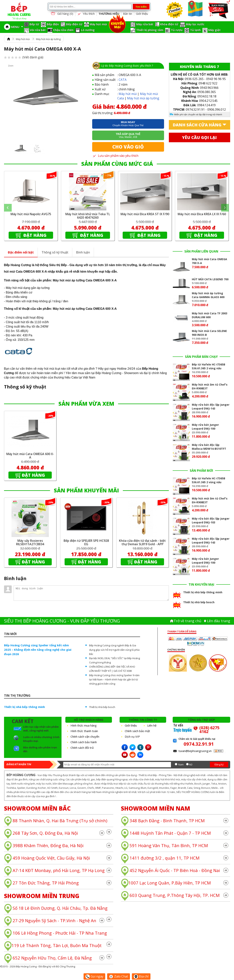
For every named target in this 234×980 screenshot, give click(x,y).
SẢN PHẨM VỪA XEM (86, 404)
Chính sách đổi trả (82, 748)
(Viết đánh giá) (24, 57)
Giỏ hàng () (62, 14)
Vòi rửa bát (38, 30)
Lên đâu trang (219, 621)
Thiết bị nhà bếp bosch (102, 707)
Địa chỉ (141, 976)
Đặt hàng (34, 235)
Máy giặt (214, 30)
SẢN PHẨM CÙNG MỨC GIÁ (117, 164)
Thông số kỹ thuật (55, 252)
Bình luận (83, 252)
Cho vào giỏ (128, 147)
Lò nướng (88, 30)
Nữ (191, 764)
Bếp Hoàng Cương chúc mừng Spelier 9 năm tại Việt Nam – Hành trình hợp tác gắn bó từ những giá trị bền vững (114, 679)
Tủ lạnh (195, 30)
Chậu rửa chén (63, 30)
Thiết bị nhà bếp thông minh (24, 707)
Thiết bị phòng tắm (150, 30)
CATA (123, 80)
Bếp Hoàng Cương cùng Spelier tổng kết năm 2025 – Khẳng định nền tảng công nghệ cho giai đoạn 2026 (38, 650)
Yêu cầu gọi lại (199, 137)
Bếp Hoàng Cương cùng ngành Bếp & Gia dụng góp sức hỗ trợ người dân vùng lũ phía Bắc (114, 650)
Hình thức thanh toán (84, 731)
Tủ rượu (177, 30)
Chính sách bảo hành (84, 742)
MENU (17, 27)
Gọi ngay (94, 976)
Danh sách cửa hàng (197, 125)
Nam (181, 764)
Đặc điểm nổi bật (21, 252)
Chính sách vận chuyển (85, 736)
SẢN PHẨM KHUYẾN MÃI (86, 490)
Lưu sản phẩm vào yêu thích (115, 156)
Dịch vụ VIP (132, 736)
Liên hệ (152, 725)
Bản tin (128, 14)
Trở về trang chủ (187, 621)
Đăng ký (219, 764)
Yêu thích (86, 14)
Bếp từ (34, 24)
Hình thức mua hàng (84, 725)
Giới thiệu (142, 14)
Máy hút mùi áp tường (48, 39)
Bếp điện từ (74, 24)
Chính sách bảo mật (137, 731)
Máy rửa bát (145, 24)
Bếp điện (53, 24)
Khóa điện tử (169, 24)
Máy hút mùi (98, 24)
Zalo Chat (119, 976)
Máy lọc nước (195, 24)
